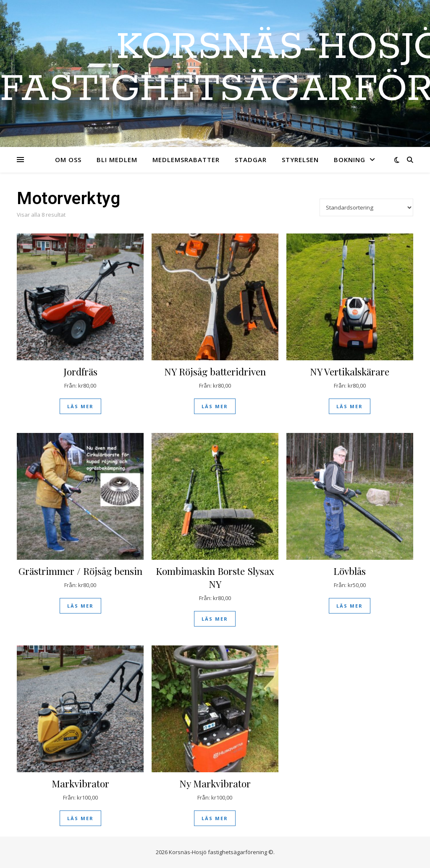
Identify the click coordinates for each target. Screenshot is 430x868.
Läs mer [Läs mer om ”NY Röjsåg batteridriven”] (215, 406)
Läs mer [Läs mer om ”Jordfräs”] (80, 406)
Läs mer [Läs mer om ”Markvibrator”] (80, 818)
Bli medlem (117, 160)
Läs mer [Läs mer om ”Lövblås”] (350, 606)
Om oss (68, 160)
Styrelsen (300, 160)
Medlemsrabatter (186, 160)
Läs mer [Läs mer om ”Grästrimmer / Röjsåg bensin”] (80, 606)
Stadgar (251, 160)
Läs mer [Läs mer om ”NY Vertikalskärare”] (350, 406)
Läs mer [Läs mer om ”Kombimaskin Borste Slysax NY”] (215, 619)
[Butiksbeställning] (366, 207)
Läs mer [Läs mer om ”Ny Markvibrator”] (215, 818)
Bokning (350, 160)
